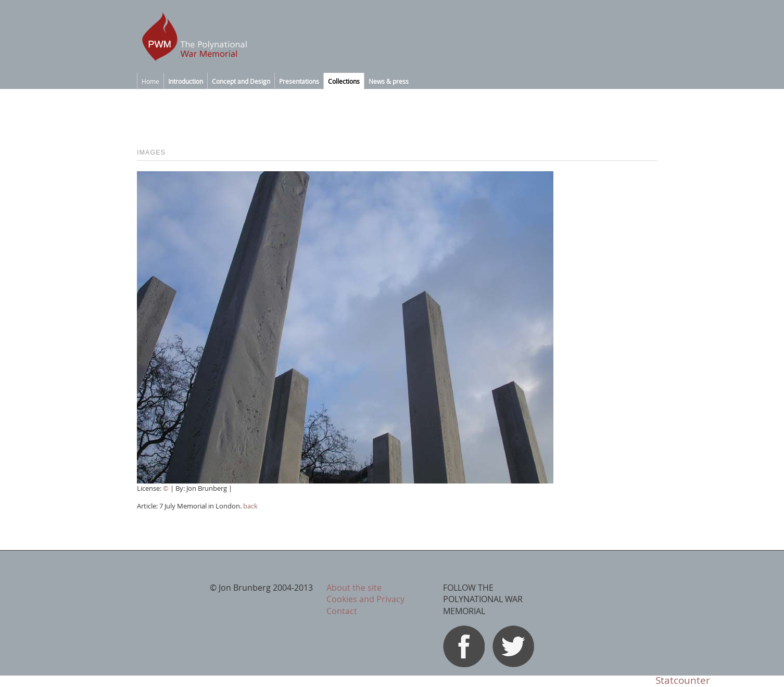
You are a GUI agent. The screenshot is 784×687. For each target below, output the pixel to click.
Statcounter (683, 680)
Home (150, 81)
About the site (354, 588)
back (250, 506)
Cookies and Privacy (365, 599)
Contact (342, 611)
